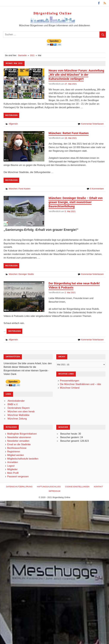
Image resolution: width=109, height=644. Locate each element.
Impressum (55, 491)
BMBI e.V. (13, 404)
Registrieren (14, 452)
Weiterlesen (11, 115)
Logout (11, 466)
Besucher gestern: (70, 437)
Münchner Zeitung (17, 419)
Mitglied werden (16, 455)
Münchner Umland (70, 388)
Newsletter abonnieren (19, 437)
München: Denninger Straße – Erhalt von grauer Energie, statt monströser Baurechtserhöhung (76, 202)
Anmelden (13, 462)
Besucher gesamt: (70, 441)
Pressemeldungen (70, 381)
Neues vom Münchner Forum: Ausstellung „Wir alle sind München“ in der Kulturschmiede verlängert (76, 75)
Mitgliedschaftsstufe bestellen (23, 459)
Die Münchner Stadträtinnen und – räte (81, 384)
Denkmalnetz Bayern (19, 408)
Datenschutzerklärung (19, 487)
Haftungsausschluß (49, 487)
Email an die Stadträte (19, 445)
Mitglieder (12, 470)
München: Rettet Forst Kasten (69, 133)
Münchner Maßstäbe (19, 415)
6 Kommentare (97, 189)
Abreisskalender (16, 401)
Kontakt (98, 487)
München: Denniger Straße (21, 274)
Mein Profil (13, 473)
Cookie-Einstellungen (77, 487)
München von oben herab (21, 411)
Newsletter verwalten (18, 441)
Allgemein (13, 124)
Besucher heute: (69, 434)
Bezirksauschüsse (17, 448)
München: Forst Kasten (20, 189)
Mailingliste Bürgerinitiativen (22, 434)
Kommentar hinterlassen (92, 124)
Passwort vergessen (18, 477)
